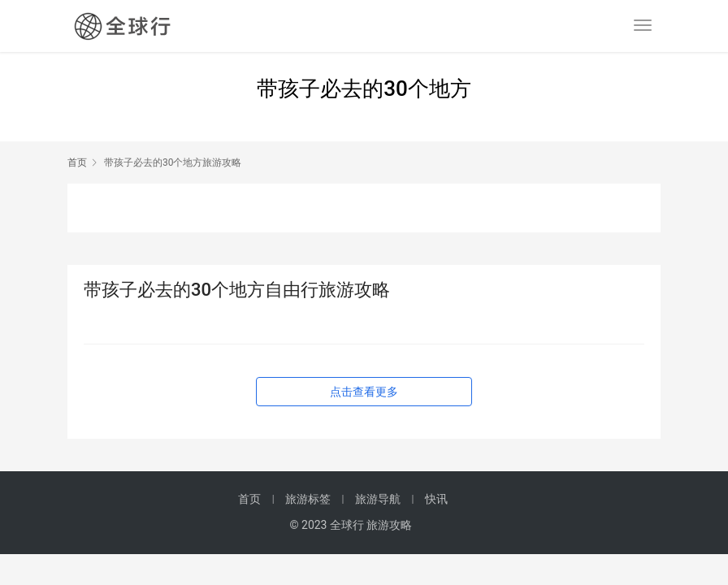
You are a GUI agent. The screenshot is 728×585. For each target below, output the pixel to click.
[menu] (643, 25)
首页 (77, 162)
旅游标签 (308, 499)
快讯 (436, 499)
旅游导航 (378, 499)
